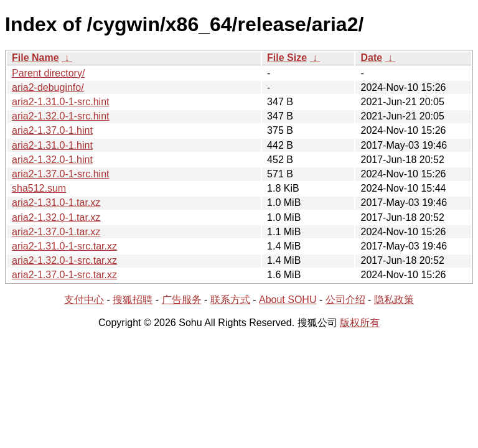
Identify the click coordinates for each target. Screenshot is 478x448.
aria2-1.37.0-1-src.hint (61, 174)
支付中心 (84, 300)
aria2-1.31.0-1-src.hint (61, 102)
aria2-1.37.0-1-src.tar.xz (64, 275)
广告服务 (182, 300)
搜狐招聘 (133, 300)
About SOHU (288, 300)
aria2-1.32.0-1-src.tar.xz (64, 260)
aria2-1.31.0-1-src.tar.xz (64, 246)
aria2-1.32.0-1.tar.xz (56, 217)
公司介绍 (345, 300)
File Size (287, 58)
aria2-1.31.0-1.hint (52, 145)
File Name (35, 58)
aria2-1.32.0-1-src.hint (61, 116)
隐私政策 (394, 300)
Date (371, 58)
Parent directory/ (48, 73)
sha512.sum (39, 188)
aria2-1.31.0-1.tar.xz (56, 203)
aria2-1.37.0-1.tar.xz (56, 232)
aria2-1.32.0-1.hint (52, 160)
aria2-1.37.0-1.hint (52, 130)
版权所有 (360, 323)
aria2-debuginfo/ (48, 87)
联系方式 (230, 300)
